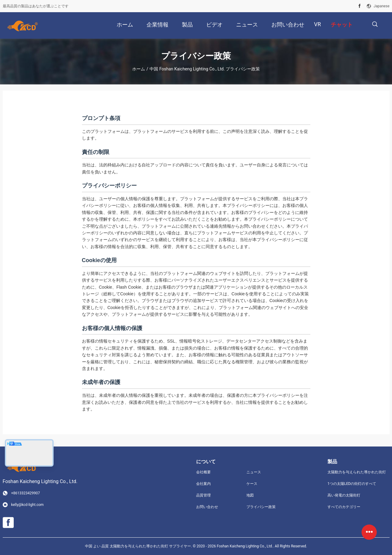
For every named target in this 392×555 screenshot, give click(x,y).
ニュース (254, 472)
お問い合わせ (207, 507)
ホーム (139, 69)
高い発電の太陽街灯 (344, 495)
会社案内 (203, 484)
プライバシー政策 (261, 507)
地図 (250, 495)
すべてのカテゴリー (344, 507)
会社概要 (203, 472)
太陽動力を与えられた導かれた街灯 (357, 472)
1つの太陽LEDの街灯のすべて (352, 484)
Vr (318, 24)
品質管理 (203, 495)
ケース (252, 484)
